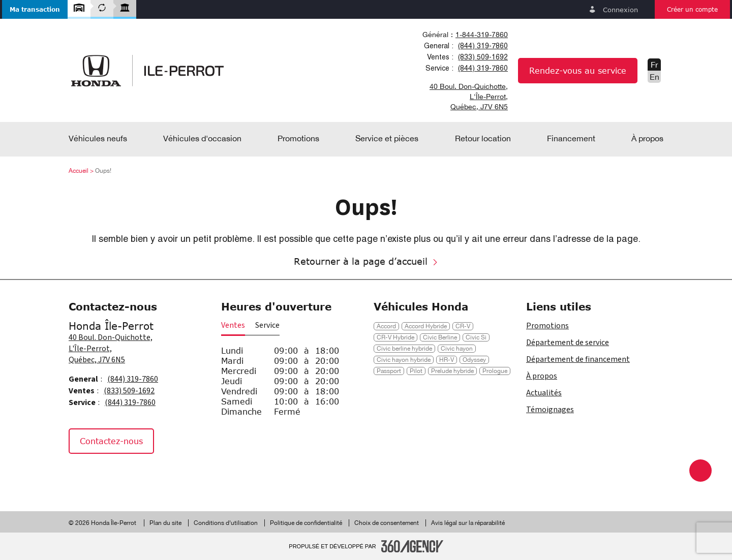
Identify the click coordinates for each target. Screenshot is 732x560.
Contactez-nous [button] (111, 441)
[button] (35, 9)
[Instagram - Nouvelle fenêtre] (107, 475)
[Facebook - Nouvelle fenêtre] (81, 475)
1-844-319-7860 (482, 35)
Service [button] (267, 325)
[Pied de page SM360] (412, 546)
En (654, 77)
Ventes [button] (233, 325)
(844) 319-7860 (483, 46)
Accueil (79, 171)
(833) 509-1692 (483, 57)
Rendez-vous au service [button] (578, 70)
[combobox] (463, 35)
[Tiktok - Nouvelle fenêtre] (130, 475)
